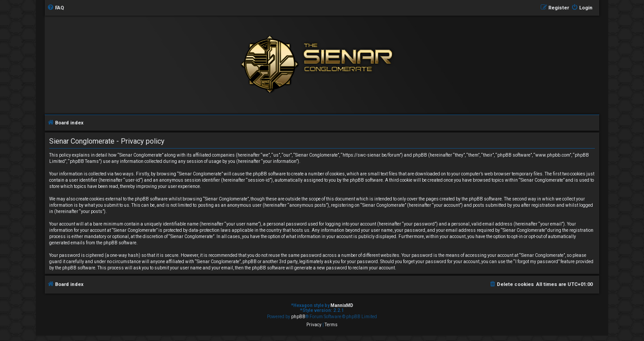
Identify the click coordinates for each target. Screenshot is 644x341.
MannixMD (342, 305)
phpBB (298, 317)
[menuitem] (55, 8)
